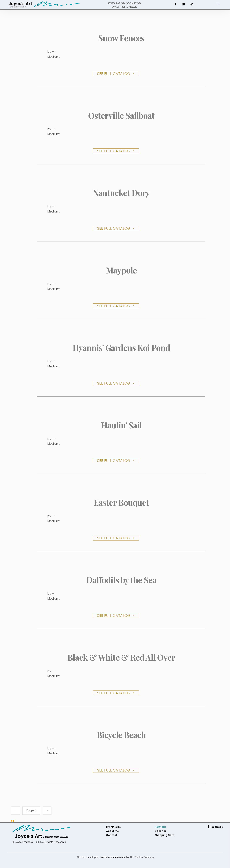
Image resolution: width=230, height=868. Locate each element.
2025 (39, 842)
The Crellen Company (142, 857)
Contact (112, 835)
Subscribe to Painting (12, 821)
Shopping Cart (164, 835)
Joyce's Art (28, 836)
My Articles (113, 827)
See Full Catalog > (116, 74)
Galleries (161, 831)
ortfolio (161, 827)
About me (113, 831)
